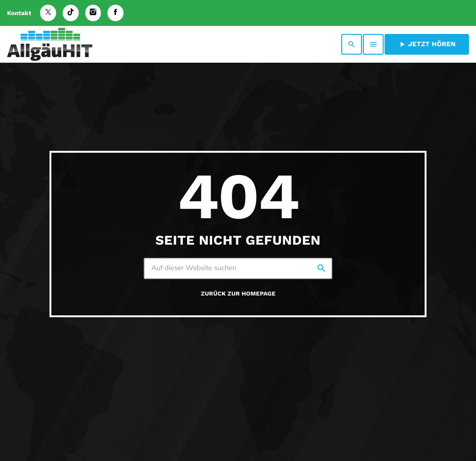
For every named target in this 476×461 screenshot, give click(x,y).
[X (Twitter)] (48, 13)
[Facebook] (115, 13)
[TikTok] (71, 13)
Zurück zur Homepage (238, 294)
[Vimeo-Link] (50, 44)
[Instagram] (93, 13)
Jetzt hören (427, 44)
